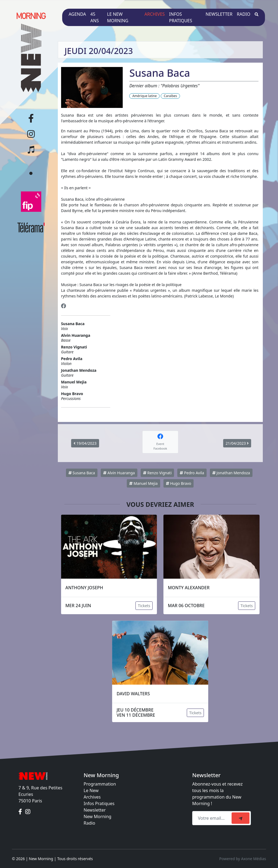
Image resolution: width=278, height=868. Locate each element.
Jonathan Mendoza (231, 473)
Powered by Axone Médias (243, 859)
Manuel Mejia (143, 483)
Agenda (77, 14)
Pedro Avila (192, 473)
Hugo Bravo (179, 483)
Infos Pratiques (99, 803)
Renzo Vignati (157, 473)
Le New (91, 790)
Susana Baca (82, 473)
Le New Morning (118, 17)
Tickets (144, 606)
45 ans (95, 17)
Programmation (100, 784)
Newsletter (219, 14)
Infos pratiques (181, 17)
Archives (155, 14)
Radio (244, 14)
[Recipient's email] (213, 818)
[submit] (241, 818)
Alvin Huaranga (119, 473)
